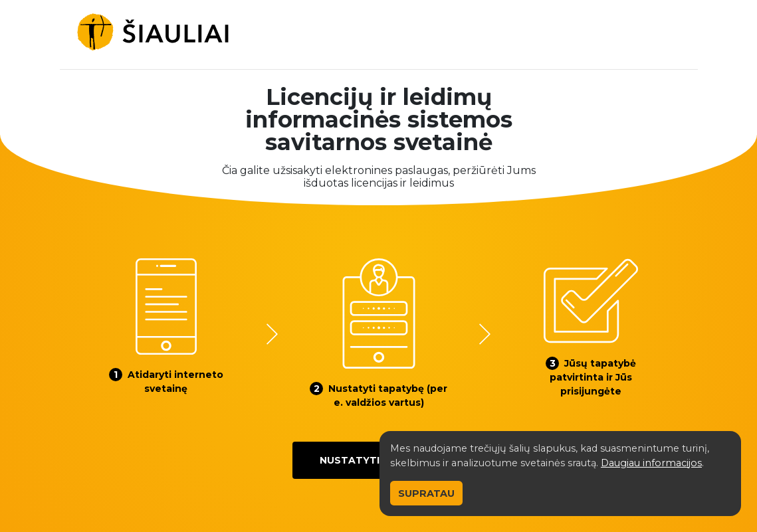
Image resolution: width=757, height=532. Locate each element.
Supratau (426, 493)
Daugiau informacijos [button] (651, 463)
